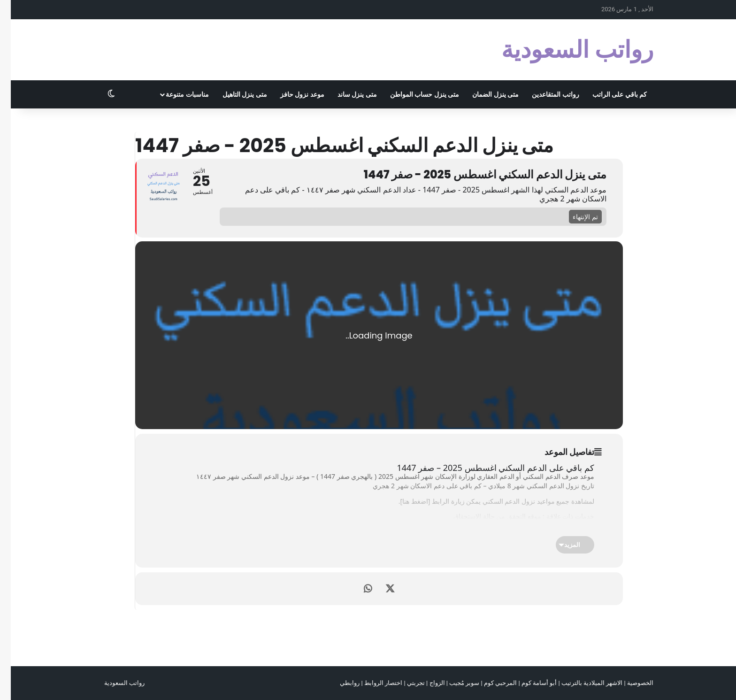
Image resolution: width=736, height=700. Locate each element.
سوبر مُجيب (453, 683)
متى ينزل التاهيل (234, 94)
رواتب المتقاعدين (544, 94)
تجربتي (405, 683)
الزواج (426, 683)
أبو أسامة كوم (528, 683)
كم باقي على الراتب (609, 94)
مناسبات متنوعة (176, 94)
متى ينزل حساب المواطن (414, 94)
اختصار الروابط (372, 683)
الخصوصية (629, 683)
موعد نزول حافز (291, 94)
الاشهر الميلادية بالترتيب (581, 683)
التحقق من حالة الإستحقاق (479, 516)
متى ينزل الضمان (485, 94)
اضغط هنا (404, 501)
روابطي (339, 683)
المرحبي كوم (490, 683)
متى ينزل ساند (346, 94)
